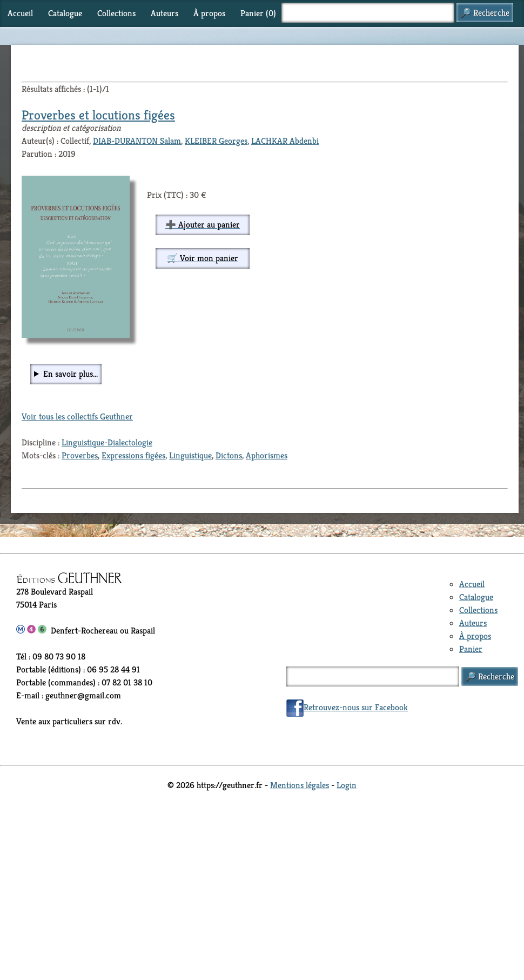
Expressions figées (133, 455)
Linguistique (190, 455)
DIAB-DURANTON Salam (137, 141)
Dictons (229, 455)
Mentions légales (300, 785)
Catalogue (65, 13)
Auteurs (164, 13)
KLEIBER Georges (216, 141)
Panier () (258, 13)
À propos (209, 13)
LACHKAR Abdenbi (285, 141)
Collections (116, 13)
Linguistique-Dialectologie (107, 442)
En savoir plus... (70, 374)
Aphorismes (267, 455)
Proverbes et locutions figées (98, 115)
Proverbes (80, 455)
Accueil (20, 13)
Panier (471, 649)
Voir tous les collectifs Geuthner (77, 416)
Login (347, 785)
